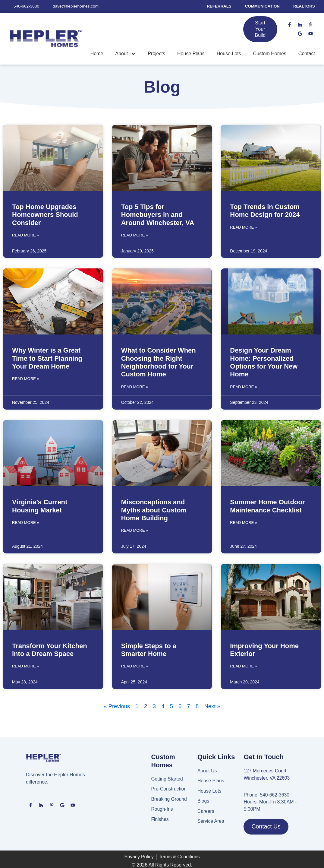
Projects (156, 54)
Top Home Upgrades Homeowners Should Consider (45, 215)
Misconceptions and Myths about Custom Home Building (154, 510)
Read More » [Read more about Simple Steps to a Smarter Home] (135, 665)
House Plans (191, 54)
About (125, 54)
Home (97, 54)
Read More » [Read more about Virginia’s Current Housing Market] (26, 522)
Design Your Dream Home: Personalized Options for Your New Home (264, 362)
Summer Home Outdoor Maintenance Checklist (267, 506)
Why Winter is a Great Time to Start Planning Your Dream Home (47, 358)
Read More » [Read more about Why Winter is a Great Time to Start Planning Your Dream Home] (26, 378)
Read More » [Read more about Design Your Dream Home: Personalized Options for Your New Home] (244, 386)
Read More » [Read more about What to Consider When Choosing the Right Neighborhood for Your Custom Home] (135, 386)
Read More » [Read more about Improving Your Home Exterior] (244, 665)
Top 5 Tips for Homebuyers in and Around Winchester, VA (158, 215)
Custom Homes (270, 54)
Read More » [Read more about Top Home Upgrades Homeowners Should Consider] (26, 235)
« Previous (116, 705)
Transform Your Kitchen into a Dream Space (50, 649)
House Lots (229, 54)
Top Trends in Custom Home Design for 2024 (265, 211)
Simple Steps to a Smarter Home (149, 649)
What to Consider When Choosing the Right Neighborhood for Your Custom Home (159, 362)
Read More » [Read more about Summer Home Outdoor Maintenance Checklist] (244, 522)
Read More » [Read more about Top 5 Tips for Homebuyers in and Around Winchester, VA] (135, 235)
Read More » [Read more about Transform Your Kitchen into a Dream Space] (26, 665)
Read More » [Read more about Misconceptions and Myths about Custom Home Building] (135, 530)
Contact (307, 54)
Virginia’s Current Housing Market (40, 506)
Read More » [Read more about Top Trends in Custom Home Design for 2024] (244, 227)
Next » (213, 705)
